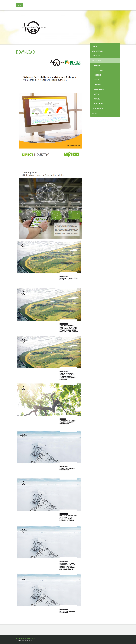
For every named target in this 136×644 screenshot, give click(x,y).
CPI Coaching (96, 56)
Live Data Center (98, 108)
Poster (96, 80)
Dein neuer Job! (99, 89)
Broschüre (97, 75)
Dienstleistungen (98, 51)
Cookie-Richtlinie (31, 638)
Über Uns (97, 65)
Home (20, 5)
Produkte (95, 46)
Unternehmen (96, 61)
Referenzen (98, 85)
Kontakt (95, 113)
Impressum (97, 99)
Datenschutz (98, 104)
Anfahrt (97, 94)
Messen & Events (99, 70)
